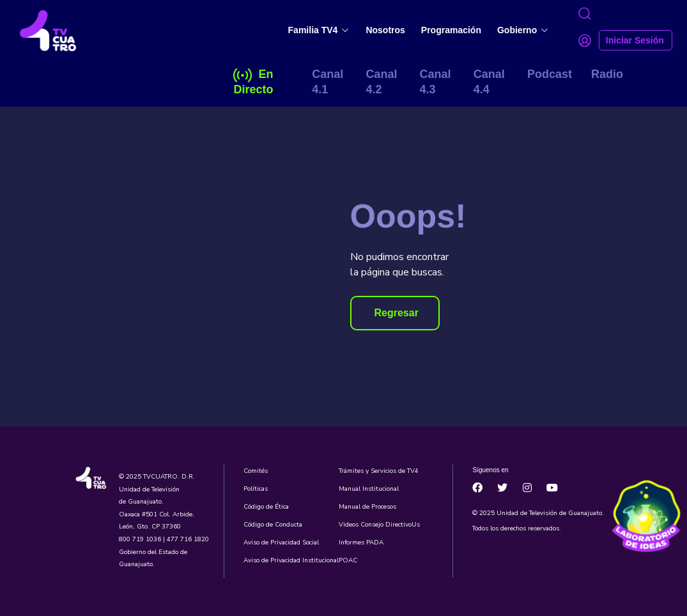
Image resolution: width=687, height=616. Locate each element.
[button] (395, 313)
